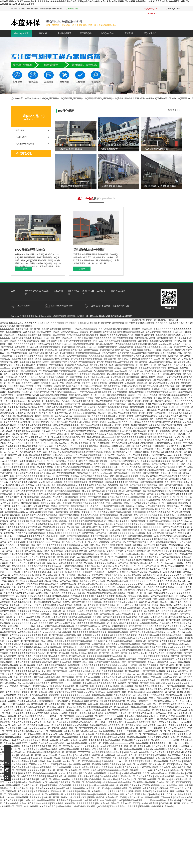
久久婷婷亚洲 (70, 482)
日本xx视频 (58, 455)
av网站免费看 (8, 395)
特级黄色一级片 (73, 710)
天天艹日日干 (167, 794)
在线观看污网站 (51, 785)
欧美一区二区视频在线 (140, 389)
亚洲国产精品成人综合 (43, 686)
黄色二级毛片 (110, 359)
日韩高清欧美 (26, 548)
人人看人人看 (116, 749)
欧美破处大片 (133, 377)
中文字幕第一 (185, 719)
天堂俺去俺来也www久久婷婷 (27, 431)
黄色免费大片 (7, 347)
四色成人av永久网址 (105, 344)
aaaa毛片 (104, 524)
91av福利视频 (121, 365)
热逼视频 (133, 341)
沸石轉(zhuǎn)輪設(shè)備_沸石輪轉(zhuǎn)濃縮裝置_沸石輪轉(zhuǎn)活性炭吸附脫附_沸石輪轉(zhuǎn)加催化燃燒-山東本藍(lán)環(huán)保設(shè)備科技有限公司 (98, 98)
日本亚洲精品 (102, 734)
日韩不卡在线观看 (44, 521)
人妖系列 (163, 734)
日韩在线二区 (26, 422)
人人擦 (42, 482)
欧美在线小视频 (127, 572)
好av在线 (96, 470)
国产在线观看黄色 (128, 428)
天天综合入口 (106, 473)
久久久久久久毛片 (82, 416)
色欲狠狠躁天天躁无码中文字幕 (22, 779)
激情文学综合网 (112, 698)
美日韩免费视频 (93, 782)
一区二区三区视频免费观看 (94, 368)
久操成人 (38, 632)
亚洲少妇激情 (68, 347)
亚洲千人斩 (98, 341)
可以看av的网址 (87, 419)
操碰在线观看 (46, 425)
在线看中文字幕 (59, 608)
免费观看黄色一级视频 (128, 620)
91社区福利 (171, 359)
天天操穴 (10, 497)
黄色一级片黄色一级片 (44, 413)
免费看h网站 (9, 380)
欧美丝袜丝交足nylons (148, 716)
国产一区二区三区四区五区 (142, 401)
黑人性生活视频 (25, 683)
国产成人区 (90, 401)
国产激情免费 (112, 491)
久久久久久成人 (35, 770)
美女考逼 (124, 521)
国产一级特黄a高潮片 (50, 536)
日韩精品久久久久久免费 (28, 536)
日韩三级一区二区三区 (181, 656)
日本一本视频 (32, 464)
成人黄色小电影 (110, 332)
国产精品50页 (18, 464)
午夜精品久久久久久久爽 (82, 596)
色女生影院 (149, 611)
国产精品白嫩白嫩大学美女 (29, 740)
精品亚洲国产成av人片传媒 (20, 386)
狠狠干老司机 (44, 362)
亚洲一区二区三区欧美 (70, 368)
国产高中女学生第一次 (114, 386)
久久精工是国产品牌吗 (148, 767)
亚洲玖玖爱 (6, 470)
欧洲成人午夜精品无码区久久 (41, 530)
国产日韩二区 (78, 782)
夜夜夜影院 (54, 695)
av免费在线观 (135, 575)
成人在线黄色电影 (136, 458)
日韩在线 (161, 782)
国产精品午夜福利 (8, 611)
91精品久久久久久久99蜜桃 (148, 422)
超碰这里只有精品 (163, 401)
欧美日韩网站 (96, 509)
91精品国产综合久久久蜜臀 (154, 644)
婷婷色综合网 (83, 380)
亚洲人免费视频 (74, 620)
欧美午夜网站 (114, 773)
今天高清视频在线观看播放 (70, 452)
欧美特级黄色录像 (165, 338)
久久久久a (118, 509)
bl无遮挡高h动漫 (118, 377)
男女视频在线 (73, 773)
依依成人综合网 (176, 452)
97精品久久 (9, 710)
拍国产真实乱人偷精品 (79, 395)
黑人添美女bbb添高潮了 (68, 374)
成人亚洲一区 (174, 464)
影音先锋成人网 (58, 791)
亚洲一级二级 (77, 563)
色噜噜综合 (24, 518)
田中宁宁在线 (63, 476)
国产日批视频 (87, 773)
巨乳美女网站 (20, 731)
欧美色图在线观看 (110, 428)
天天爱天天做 (84, 752)
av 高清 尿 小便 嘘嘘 (37, 569)
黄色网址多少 (98, 611)
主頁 (13, 291)
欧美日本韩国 (139, 512)
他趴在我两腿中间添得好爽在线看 (54, 440)
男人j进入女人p (82, 365)
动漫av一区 (64, 377)
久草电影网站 (12, 446)
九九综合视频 (48, 512)
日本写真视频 (16, 554)
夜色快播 (130, 578)
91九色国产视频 (178, 524)
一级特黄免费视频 (23, 395)
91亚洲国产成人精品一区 (122, 350)
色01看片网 (87, 659)
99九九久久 (138, 611)
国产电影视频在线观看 (84, 554)
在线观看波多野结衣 (149, 623)
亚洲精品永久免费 (143, 704)
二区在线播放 (54, 656)
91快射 (23, 665)
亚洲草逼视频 (164, 656)
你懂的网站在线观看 (81, 467)
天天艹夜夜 (77, 692)
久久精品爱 (134, 419)
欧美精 (7, 593)
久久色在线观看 (106, 329)
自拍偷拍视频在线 (116, 578)
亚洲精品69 (150, 719)
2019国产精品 (173, 506)
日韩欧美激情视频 (151, 668)
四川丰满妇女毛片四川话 (15, 509)
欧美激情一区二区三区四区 (49, 737)
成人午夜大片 (7, 584)
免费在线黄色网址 (37, 353)
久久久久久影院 (7, 329)
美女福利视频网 (178, 680)
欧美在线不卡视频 (45, 665)
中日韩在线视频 (114, 740)
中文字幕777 (47, 392)
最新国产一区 (138, 374)
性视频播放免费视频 (64, 641)
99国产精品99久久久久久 (54, 527)
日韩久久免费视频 (142, 740)
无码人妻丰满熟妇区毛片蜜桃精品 (27, 602)
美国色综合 (161, 713)
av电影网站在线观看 (123, 641)
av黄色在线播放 (96, 551)
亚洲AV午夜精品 (109, 353)
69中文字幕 (68, 554)
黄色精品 (43, 458)
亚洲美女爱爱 (180, 347)
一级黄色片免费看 (173, 377)
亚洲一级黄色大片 (66, 341)
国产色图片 (43, 779)
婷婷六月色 (46, 497)
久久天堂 (96, 635)
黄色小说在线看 (51, 515)
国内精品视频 (101, 485)
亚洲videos (173, 713)
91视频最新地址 (157, 515)
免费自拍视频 (29, 593)
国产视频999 (55, 779)
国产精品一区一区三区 (55, 356)
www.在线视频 (166, 341)
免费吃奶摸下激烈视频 (150, 488)
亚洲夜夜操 (42, 560)
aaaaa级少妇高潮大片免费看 (146, 353)
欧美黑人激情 (53, 533)
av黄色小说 (173, 356)
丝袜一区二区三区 (52, 797)
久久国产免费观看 (50, 329)
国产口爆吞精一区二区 (72, 677)
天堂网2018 (111, 566)
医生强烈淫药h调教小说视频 (34, 383)
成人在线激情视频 (146, 443)
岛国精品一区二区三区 (142, 329)
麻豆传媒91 (183, 479)
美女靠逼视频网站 (107, 731)
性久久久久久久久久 (133, 656)
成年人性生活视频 (132, 503)
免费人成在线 (7, 389)
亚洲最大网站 (23, 380)
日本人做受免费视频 (15, 527)
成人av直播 (179, 362)
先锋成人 (147, 455)
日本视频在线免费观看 (170, 623)
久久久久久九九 (137, 581)
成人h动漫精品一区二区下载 (42, 338)
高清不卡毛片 (14, 407)
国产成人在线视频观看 (23, 416)
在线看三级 (97, 644)
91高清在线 (160, 638)
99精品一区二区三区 (44, 416)
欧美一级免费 (36, 359)
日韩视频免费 (12, 728)
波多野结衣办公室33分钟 (95, 452)
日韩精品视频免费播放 (110, 776)
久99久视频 (151, 404)
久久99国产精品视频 (17, 704)
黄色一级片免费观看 (54, 551)
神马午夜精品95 (123, 614)
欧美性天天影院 (46, 446)
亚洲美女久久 (24, 611)
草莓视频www (87, 794)
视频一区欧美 (6, 617)
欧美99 (23, 803)
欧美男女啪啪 (163, 524)
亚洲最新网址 (147, 761)
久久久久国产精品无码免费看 (56, 359)
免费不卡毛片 (91, 746)
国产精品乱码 (98, 491)
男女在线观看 (146, 446)
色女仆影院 (16, 593)
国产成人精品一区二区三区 (130, 566)
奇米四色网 (172, 503)
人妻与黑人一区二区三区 (166, 434)
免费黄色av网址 (148, 713)
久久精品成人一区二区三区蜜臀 (120, 416)
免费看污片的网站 (20, 506)
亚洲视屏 (141, 533)
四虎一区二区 (32, 692)
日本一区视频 (153, 605)
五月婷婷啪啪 (115, 662)
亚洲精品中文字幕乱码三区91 (17, 401)
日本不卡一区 (132, 446)
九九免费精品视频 (80, 725)
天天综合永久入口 (60, 431)
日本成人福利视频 (167, 386)
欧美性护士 (126, 518)
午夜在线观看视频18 (66, 473)
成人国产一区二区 (119, 653)
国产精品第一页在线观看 (82, 434)
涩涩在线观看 (65, 785)
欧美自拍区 (96, 770)
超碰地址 (90, 398)
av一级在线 (183, 359)
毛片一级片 (109, 365)
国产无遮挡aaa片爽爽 (43, 344)
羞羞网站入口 (145, 551)
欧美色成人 (61, 461)
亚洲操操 (89, 530)
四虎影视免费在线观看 (162, 608)
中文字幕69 (107, 635)
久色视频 (33, 743)
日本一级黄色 (135, 557)
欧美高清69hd (16, 539)
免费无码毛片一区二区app (46, 437)
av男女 (101, 566)
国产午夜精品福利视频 (123, 338)
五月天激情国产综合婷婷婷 (121, 722)
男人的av (59, 392)
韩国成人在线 (179, 521)
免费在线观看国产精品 (28, 668)
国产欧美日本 (96, 365)
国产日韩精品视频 (93, 779)
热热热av (53, 419)
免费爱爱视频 (155, 425)
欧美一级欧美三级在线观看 (130, 590)
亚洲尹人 (178, 341)
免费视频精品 (60, 665)
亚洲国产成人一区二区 (38, 443)
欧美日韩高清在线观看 (24, 473)
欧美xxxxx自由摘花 (143, 350)
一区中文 (38, 386)
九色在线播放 (80, 587)
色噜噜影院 (144, 752)
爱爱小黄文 (170, 482)
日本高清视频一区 (18, 569)
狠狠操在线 (113, 485)
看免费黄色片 (36, 797)
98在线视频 (112, 581)
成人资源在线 (100, 659)
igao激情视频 (102, 806)
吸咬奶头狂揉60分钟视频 (39, 647)
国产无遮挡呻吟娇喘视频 (39, 428)
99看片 (104, 572)
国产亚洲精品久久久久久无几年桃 (141, 680)
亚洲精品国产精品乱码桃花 (152, 806)
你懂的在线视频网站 (109, 347)
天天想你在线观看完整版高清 (41, 566)
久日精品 (130, 794)
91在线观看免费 (116, 383)
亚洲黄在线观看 (161, 761)
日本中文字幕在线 (37, 542)
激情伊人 (16, 503)
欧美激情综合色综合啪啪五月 (131, 332)
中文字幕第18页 (47, 668)
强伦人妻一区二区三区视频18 (32, 377)
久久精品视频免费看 (29, 446)
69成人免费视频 (31, 806)
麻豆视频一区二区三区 (72, 542)
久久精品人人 (132, 602)
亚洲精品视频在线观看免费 (39, 752)
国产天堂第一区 (125, 359)
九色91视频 (95, 671)
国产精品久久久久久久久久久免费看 (128, 584)
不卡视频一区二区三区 (163, 350)
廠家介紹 (43, 33)
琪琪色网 (86, 470)
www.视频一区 (38, 401)
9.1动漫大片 (19, 617)
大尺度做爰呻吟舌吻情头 (146, 416)
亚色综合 (8, 644)
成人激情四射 (179, 578)
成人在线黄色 (48, 410)
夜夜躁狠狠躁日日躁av (67, 485)
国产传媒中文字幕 (81, 458)
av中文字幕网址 (100, 563)
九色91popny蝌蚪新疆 (104, 371)
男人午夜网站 (184, 380)
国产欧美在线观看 (123, 329)
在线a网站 (188, 467)
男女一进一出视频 (140, 614)
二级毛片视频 (76, 377)
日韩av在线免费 (126, 347)
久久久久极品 (84, 695)
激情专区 (16, 371)
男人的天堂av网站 (120, 575)
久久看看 (75, 590)
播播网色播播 (161, 368)
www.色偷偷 (43, 470)
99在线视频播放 (176, 545)
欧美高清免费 (56, 380)
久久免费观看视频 (49, 680)
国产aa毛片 (35, 329)
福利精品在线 (59, 548)
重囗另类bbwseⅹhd (39, 518)
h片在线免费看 (62, 512)
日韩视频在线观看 (40, 695)
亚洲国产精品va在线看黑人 (159, 521)
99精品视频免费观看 (74, 566)
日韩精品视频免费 (108, 668)
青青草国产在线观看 (101, 575)
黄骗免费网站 (79, 788)
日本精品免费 (40, 500)
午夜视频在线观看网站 (156, 632)
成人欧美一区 (104, 413)
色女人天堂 (171, 593)
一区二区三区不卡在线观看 (121, 461)
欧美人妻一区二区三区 (157, 479)
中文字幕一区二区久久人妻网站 (96, 512)
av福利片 (16, 368)
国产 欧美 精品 (168, 587)
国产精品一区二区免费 (106, 488)
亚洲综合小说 (128, 335)
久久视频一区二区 (89, 443)
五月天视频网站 (21, 659)
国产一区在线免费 (158, 419)
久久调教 (154, 341)
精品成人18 (173, 368)
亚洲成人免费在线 (50, 740)
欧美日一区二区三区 (19, 563)
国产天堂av (71, 623)
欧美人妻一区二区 (132, 509)
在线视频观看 (167, 437)
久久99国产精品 (135, 629)
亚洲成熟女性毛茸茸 (56, 707)
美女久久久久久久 (81, 632)
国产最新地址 (181, 338)
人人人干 (117, 635)
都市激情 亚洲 (22, 329)
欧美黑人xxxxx (180, 389)
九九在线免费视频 (97, 356)
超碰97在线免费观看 (146, 725)
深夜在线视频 (6, 662)
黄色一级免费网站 (184, 386)
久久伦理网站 (18, 404)
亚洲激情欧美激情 (137, 497)
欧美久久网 (11, 782)
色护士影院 (42, 452)
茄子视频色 (52, 377)
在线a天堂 (53, 458)
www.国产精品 (10, 725)
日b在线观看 (67, 407)
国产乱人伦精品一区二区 (48, 332)
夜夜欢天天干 (84, 623)
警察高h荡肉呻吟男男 (143, 359)
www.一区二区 (54, 500)
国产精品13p (41, 677)
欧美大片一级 (88, 383)
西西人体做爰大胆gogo (169, 722)
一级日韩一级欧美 (137, 665)
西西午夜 (143, 602)
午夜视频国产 (117, 494)
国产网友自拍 (164, 779)
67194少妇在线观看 (138, 695)
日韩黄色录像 (97, 638)
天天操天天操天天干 (60, 428)
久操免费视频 (41, 587)
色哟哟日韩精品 (115, 368)
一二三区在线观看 (150, 395)
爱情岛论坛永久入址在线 (113, 680)
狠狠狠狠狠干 (131, 479)
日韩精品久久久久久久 (115, 482)
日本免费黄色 (53, 368)
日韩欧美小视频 (95, 407)
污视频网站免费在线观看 (94, 503)
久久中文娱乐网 (130, 368)
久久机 (35, 623)
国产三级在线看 (137, 632)
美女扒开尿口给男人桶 (11, 455)
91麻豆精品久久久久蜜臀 (45, 788)
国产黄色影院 (67, 518)
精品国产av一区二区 (31, 392)
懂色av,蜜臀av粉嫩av (34, 551)
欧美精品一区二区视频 (142, 398)
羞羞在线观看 (74, 491)
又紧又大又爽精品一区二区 (24, 470)
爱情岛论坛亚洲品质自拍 (33, 407)
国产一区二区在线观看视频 (28, 497)
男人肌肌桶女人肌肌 (167, 410)
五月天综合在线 (135, 473)
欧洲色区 (175, 554)
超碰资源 (138, 527)
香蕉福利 (71, 611)
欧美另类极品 (111, 713)
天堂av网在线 (89, 683)
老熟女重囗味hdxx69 (120, 476)
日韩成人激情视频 (136, 404)
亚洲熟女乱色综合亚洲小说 (40, 596)
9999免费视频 (30, 332)
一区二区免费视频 (23, 389)
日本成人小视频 (121, 695)
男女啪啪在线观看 (118, 548)
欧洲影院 (136, 650)
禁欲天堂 (31, 494)
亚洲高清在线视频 (91, 572)
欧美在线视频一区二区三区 (67, 446)
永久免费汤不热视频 (41, 713)
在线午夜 (36, 629)
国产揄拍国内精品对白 (84, 344)
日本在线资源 (74, 410)
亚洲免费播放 (152, 407)
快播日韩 (178, 548)
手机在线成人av (83, 575)
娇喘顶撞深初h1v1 (49, 701)
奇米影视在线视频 (150, 485)
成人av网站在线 (108, 755)
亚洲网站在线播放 (108, 620)
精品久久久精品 (121, 665)
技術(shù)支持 (107, 33)
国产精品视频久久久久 (53, 404)
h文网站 (172, 479)
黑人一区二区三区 (157, 563)
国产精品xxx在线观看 (90, 425)
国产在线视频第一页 (183, 608)
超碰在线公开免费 (52, 758)
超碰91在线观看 (152, 392)
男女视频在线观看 (87, 362)
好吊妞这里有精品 (43, 605)
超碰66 (162, 650)
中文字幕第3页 (10, 518)
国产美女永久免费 (67, 614)
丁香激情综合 (86, 374)
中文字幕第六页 (64, 800)
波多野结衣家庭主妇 (118, 536)
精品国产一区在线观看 (38, 365)
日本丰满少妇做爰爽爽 (105, 596)
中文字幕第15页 (56, 365)
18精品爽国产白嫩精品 (179, 458)
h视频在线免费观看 (139, 707)
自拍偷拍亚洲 (149, 575)
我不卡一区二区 (13, 410)
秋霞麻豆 (147, 791)
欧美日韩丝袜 (157, 482)
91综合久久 (152, 410)
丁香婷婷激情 (121, 557)
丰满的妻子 (31, 452)
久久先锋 (135, 476)
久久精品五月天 (53, 401)
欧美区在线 (166, 353)
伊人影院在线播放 (62, 494)
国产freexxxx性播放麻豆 (91, 386)
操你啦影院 (51, 557)
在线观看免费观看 (20, 671)
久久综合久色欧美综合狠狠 (168, 335)
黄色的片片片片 (19, 566)
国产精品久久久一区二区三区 (171, 365)
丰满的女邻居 (126, 452)
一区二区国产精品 (88, 590)
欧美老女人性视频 (99, 389)
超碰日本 (4, 740)
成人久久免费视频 (146, 638)
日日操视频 (13, 794)
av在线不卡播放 (65, 788)
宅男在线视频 (159, 380)
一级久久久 (5, 464)
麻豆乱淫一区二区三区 (183, 344)
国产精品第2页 (134, 587)
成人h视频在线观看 (158, 383)
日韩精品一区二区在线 (74, 455)
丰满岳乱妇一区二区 (86, 608)
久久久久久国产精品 (89, 446)
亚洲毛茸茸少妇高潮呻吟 (27, 335)
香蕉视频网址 (44, 698)
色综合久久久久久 (73, 572)
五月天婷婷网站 (153, 332)
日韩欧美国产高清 (150, 344)
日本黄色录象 (136, 785)
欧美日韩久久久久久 (161, 461)
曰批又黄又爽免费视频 (40, 506)
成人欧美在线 (88, 734)
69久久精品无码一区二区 (54, 575)
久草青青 (144, 419)
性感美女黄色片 (121, 401)
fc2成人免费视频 (53, 407)
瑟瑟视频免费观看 (134, 677)
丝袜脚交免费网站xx (94, 359)
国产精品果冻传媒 (12, 467)
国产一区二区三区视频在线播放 (53, 509)
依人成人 (75, 443)
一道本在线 (83, 713)
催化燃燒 (20, 130)
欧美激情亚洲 (66, 329)
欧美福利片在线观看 (118, 395)
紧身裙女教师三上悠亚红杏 (33, 368)
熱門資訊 (26, 153)
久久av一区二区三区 (64, 344)
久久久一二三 (128, 422)
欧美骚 (187, 665)
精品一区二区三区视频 (141, 599)
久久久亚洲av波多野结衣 (149, 500)
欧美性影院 (33, 509)
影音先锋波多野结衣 (131, 539)
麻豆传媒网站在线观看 (153, 491)
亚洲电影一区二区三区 (162, 389)
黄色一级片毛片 (141, 515)
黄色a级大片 (96, 332)
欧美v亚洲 (108, 641)
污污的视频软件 (120, 392)
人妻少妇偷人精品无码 (46, 473)
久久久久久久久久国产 (71, 533)
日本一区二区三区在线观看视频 (85, 440)
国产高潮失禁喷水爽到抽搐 (140, 536)
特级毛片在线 (70, 731)
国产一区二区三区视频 (101, 758)
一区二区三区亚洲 (60, 698)
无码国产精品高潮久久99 (113, 506)
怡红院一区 (134, 365)
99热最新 (30, 419)
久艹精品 (108, 509)
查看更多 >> (174, 110)
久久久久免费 (180, 647)
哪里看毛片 (86, 569)
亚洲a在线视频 (116, 656)
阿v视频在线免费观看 (76, 335)
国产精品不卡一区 (148, 365)
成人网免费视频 (183, 659)
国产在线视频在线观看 (47, 674)
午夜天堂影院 (32, 440)
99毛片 (164, 566)
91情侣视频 (142, 764)
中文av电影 (122, 755)
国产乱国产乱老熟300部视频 (107, 593)
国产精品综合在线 (122, 434)
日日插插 (132, 596)
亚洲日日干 (188, 575)
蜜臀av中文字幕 (171, 674)
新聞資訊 (44, 291)
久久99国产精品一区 (47, 476)
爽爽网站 (55, 449)
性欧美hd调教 (104, 494)
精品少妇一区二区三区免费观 (91, 674)
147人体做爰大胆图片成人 (161, 362)
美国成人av (5, 359)
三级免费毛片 (158, 551)
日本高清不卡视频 (176, 419)
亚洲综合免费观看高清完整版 (23, 653)
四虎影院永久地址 (101, 476)
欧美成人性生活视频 (172, 374)
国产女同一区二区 (42, 449)
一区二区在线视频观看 (109, 515)
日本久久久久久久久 (152, 527)
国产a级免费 (93, 335)
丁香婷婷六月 (167, 797)
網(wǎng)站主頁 (21, 33)
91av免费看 (143, 341)
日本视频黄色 (121, 419)
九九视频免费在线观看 (90, 428)
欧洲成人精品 (117, 623)
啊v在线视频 (37, 581)
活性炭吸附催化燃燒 (25, 144)
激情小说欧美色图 (155, 533)
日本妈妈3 (61, 743)
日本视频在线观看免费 (143, 518)
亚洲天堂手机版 (130, 500)
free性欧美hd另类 (73, 404)
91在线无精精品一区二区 (152, 377)
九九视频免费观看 (170, 500)
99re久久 (132, 548)
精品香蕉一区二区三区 (119, 389)
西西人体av (115, 335)
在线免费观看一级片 (36, 341)
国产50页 (90, 557)
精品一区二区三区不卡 (66, 338)
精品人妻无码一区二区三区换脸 (20, 590)
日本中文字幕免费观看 (172, 422)
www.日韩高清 (107, 800)
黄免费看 (188, 452)
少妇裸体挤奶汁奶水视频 (156, 356)
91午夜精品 (61, 410)
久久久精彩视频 (155, 728)
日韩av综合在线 (114, 356)
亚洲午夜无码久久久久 (102, 467)
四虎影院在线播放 (150, 650)
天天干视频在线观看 (83, 641)
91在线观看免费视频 (30, 503)
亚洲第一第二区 (128, 776)
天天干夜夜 (134, 761)
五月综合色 (94, 473)
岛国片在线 (183, 503)
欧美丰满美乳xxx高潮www (17, 512)
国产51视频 (185, 356)
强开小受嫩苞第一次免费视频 (142, 371)
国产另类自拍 (174, 644)
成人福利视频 (77, 350)
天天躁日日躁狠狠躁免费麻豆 (75, 500)
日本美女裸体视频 (20, 722)
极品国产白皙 (100, 374)
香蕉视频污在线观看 (134, 800)
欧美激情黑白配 (132, 623)
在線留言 (101, 291)
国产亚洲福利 (84, 338)
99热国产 (30, 617)
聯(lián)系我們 (150, 33)
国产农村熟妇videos (177, 731)
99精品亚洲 (171, 380)
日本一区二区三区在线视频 (171, 485)
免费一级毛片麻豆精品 (88, 776)
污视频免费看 (77, 401)
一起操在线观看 (83, 611)
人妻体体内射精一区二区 (147, 710)
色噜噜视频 (25, 545)
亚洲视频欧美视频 (100, 764)
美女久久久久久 (11, 422)
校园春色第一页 (102, 530)
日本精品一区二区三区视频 (154, 464)
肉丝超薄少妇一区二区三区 (146, 641)
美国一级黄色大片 (98, 686)
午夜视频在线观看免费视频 (124, 443)
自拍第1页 (138, 545)
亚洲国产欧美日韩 (96, 797)
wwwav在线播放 (51, 632)
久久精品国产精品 (168, 767)
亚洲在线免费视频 (45, 494)
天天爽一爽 (159, 359)
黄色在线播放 (28, 374)
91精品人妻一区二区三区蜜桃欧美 (142, 734)
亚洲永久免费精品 (44, 590)
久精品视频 (145, 482)
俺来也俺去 (116, 500)
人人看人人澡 (167, 347)
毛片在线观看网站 (112, 644)
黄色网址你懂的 (85, 584)
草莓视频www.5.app (48, 398)
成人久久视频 (65, 458)
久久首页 (98, 641)
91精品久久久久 (77, 398)
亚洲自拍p (105, 350)
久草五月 (75, 386)
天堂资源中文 (173, 650)
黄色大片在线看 (54, 761)
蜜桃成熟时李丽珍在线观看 (147, 347)
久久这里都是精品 (26, 521)
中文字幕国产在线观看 (80, 764)
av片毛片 (52, 389)
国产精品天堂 (75, 668)
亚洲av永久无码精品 (9, 686)
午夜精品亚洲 (80, 407)
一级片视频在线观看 (107, 431)
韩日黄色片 (164, 614)
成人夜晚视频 (18, 440)
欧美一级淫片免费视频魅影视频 (59, 644)
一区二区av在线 (91, 542)
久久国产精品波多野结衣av (149, 428)
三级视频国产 (159, 446)
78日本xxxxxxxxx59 (107, 437)
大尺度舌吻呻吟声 (42, 791)
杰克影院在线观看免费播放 (128, 344)
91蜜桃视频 (13, 626)
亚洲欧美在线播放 (41, 422)
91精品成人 (86, 599)
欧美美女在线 (6, 677)
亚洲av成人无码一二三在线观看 (124, 806)
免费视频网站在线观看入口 (88, 353)
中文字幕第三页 (21, 743)
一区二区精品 (102, 788)
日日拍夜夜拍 (174, 383)
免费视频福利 (104, 443)
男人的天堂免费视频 (181, 512)
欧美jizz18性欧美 (125, 431)
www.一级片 (130, 494)
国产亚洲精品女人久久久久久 (118, 611)
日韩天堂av (95, 545)
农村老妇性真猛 (137, 407)
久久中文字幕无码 (63, 413)
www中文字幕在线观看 (77, 356)
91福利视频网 (164, 404)
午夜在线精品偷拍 (47, 371)
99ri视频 (142, 479)
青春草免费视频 (146, 368)
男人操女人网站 (110, 779)
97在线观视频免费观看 (168, 476)
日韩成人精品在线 (20, 434)
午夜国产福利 (183, 416)
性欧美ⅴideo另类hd (147, 698)
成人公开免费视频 (12, 374)
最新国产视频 (90, 377)
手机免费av (171, 515)
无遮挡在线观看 (178, 716)
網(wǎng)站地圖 (174, 9)
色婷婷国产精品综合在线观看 (64, 422)
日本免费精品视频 (70, 737)
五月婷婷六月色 (125, 353)
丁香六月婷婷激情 (143, 380)
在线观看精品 (157, 626)
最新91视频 (160, 494)
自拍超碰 (26, 410)
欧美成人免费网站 (8, 701)
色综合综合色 (79, 689)
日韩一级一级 (130, 746)
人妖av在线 (115, 530)
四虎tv (30, 461)
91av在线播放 (14, 392)
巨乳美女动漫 (152, 458)
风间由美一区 (59, 611)
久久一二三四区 (53, 542)
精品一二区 (126, 593)
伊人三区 (90, 788)
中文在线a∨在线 (175, 632)
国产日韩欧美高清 (146, 560)
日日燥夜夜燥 (153, 665)
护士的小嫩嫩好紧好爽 (40, 659)
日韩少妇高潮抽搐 (161, 599)
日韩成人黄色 (43, 554)
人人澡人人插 (121, 371)
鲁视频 (42, 464)
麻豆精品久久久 (91, 350)
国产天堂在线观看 (29, 371)
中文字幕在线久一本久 (16, 428)
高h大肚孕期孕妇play (117, 404)
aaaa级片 (104, 335)
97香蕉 (73, 698)
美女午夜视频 (127, 686)
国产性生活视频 (25, 791)
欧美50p (4, 479)
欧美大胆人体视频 (148, 476)
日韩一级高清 (126, 545)
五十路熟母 (74, 509)
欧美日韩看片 (56, 470)
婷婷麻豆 (130, 380)
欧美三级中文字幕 (20, 764)
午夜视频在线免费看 (9, 665)
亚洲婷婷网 (63, 398)
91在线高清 (21, 596)
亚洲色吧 (75, 428)
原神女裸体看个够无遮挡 (66, 650)
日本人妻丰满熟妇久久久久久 (66, 425)
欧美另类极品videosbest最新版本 (167, 455)
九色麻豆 (66, 401)
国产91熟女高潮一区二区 (171, 665)
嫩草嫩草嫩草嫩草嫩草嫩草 (94, 404)
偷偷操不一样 (134, 395)
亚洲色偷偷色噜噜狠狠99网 (34, 572)
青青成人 (186, 803)
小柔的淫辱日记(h (56, 572)
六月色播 (139, 335)
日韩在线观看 (20, 491)
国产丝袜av (60, 623)
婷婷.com (180, 776)
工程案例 (129, 33)
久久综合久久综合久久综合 (178, 683)
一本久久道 (164, 530)
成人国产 (18, 749)
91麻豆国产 (159, 593)
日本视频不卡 (171, 533)
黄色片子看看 (38, 356)
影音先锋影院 (102, 383)
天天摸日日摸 (61, 539)
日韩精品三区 (120, 701)
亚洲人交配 (178, 353)
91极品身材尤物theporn (182, 581)
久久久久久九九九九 (21, 623)
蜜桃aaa (116, 362)
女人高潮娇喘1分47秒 (111, 767)
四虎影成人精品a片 (139, 563)
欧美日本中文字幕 (129, 698)
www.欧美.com (39, 395)
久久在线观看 (152, 689)
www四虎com (172, 470)
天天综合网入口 (85, 371)
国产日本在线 (141, 362)
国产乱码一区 (184, 434)
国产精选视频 (61, 491)
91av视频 (65, 449)
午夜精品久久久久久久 (164, 329)
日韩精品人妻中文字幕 (172, 488)
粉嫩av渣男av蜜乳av (15, 638)
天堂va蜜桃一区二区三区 (87, 347)
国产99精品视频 (99, 578)
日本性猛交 (5, 437)
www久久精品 (103, 719)
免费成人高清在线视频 (32, 515)
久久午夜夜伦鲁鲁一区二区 (100, 587)
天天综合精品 (102, 554)
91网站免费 (149, 335)
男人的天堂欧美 (97, 713)
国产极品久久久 (130, 767)
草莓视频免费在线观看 (50, 347)
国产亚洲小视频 (74, 635)
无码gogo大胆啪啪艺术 (167, 371)
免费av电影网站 (65, 806)
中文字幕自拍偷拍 (36, 491)
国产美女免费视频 (12, 800)
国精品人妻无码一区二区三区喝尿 (34, 578)
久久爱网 (39, 479)
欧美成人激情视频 (79, 740)
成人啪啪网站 (46, 335)
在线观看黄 (83, 482)
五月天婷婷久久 (40, 389)
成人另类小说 (78, 779)
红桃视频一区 (12, 545)
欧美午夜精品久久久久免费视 (19, 449)
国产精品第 (54, 383)
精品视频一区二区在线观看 (129, 455)
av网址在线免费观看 (121, 413)
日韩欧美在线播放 (130, 530)
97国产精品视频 (50, 782)
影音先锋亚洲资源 (98, 650)
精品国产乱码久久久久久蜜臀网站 (174, 395)
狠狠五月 (96, 755)
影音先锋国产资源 (99, 458)
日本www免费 (67, 332)
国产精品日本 (33, 347)
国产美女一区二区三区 (101, 380)
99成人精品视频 (136, 392)
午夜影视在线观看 (118, 734)
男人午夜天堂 (27, 437)
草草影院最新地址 (20, 359)
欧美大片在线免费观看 (63, 605)
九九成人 (74, 362)
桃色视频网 (163, 545)
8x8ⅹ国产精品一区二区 (14, 656)
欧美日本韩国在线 (82, 758)
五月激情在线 (24, 695)
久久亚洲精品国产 (154, 374)
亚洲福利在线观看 (18, 350)
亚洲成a (168, 491)
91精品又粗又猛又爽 (80, 389)
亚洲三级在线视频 (63, 467)
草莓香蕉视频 (77, 506)
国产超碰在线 (131, 551)
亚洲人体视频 (58, 803)
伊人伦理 (92, 605)
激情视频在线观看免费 (103, 707)
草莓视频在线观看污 (95, 455)
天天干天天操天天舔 (43, 746)
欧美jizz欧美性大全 (60, 362)
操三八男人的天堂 (91, 620)
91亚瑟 (90, 593)
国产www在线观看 (92, 677)
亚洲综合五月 (51, 350)
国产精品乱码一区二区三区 (147, 431)
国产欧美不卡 (81, 524)
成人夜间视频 (32, 482)
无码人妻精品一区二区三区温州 (92, 422)
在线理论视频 (169, 428)
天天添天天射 (165, 344)
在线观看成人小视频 (117, 458)
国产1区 (52, 620)
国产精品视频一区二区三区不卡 (173, 509)
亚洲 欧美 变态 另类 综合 (140, 440)
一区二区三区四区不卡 (171, 668)
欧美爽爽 (87, 635)
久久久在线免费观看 (105, 419)
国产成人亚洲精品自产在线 (153, 470)
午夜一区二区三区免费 (70, 383)
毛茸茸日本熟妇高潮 (39, 380)
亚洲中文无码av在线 (152, 677)
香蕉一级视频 (62, 728)
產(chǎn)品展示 (64, 33)
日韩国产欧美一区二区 (76, 497)
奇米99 (139, 668)
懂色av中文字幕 (72, 569)
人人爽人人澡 (104, 377)
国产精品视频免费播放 (57, 395)
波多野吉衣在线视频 (116, 659)
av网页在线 (109, 551)
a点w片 (177, 536)
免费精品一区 (32, 485)
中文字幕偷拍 (128, 362)
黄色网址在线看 (104, 362)
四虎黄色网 (180, 350)
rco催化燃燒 (21, 137)
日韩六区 (115, 803)
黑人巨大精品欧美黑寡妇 (116, 341)
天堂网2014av (183, 482)
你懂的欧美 (64, 563)
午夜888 (120, 551)
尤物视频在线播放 (84, 341)
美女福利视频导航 (56, 638)
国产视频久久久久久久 (102, 338)
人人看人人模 (171, 743)
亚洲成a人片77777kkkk (128, 488)
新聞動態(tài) (86, 33)
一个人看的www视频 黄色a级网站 (117, 782)
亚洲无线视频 (70, 380)
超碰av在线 (92, 437)
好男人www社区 (46, 725)
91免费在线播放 (96, 482)
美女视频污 (140, 605)
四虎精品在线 (161, 449)
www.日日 (36, 734)
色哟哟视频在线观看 (31, 680)
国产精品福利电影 (48, 485)
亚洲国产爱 (154, 548)
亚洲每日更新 (20, 365)
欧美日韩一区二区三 (105, 557)
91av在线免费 (177, 440)
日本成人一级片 (167, 602)
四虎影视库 (91, 413)
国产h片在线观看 (25, 716)
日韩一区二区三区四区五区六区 (106, 449)
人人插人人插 (119, 380)
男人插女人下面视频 (99, 560)
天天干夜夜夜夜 (148, 524)
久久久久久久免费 (179, 569)
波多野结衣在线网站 (153, 590)
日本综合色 (83, 461)
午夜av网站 (144, 617)
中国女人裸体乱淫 (114, 503)
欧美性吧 (149, 434)
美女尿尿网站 (30, 749)
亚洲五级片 (40, 716)
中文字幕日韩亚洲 (169, 392)
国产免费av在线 (180, 710)
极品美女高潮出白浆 (88, 539)
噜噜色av (130, 506)
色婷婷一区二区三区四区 (143, 413)
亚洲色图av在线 (79, 437)
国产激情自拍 (160, 506)
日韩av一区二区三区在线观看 (65, 581)
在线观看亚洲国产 (56, 569)
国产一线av (93, 524)
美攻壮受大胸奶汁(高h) (149, 437)
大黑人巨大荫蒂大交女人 (62, 578)
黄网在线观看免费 (36, 350)
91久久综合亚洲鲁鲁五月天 (112, 446)
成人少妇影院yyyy (102, 464)
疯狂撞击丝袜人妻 (149, 509)
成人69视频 (65, 437)
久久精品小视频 (7, 476)
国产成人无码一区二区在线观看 (61, 353)
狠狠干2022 (113, 452)
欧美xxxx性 (52, 341)
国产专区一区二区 (99, 395)
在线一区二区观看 (46, 539)
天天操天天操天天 (97, 740)
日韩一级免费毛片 (83, 755)
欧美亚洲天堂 (122, 626)
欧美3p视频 (5, 566)
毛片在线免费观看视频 (10, 515)
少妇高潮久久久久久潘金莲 (77, 638)
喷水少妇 (73, 539)
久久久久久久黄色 (77, 521)
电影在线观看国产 (42, 683)
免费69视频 (64, 350)
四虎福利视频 (55, 677)
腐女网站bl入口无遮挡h (145, 338)
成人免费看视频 (124, 398)
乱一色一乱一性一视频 (10, 383)
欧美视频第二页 (17, 482)
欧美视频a (148, 749)
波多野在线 (121, 596)
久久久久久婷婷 (94, 656)
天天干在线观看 (81, 332)
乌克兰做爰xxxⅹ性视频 (48, 749)
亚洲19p (138, 578)
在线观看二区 (59, 497)
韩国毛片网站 (102, 518)
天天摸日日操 (79, 413)
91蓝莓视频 (9, 533)
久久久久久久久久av (23, 344)
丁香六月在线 (100, 581)
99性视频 (150, 692)
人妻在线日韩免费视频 (36, 656)
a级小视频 (160, 560)
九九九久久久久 (184, 593)
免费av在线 (20, 347)
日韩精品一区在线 (144, 506)
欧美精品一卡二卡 (100, 791)
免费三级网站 (161, 755)
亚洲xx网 (69, 365)
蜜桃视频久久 (86, 581)
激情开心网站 (120, 692)
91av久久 (86, 491)
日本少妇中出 (88, 488)
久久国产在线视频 (26, 599)
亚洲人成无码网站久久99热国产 (37, 455)
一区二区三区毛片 (118, 554)
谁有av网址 (35, 512)
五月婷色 (8, 743)
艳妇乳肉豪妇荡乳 (79, 797)
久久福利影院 (163, 680)
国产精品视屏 (30, 539)
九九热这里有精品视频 (80, 449)
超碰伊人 (10, 674)
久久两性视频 (63, 389)
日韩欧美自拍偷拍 (151, 473)
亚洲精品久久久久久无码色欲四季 (164, 707)
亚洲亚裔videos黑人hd (59, 443)
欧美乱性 (72, 461)
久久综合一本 (129, 674)
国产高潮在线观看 (37, 533)
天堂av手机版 (114, 686)
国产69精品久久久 (102, 584)
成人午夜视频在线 (104, 401)
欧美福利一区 (173, 596)
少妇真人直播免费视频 (28, 425)
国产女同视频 (142, 572)
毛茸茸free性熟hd (14, 332)
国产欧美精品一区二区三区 (30, 755)
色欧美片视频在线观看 (166, 542)
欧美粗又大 (113, 572)
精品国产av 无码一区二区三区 (95, 410)
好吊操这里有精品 (22, 356)
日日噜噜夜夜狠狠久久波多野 (56, 545)
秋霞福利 (112, 533)
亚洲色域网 (115, 518)
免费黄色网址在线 (20, 338)
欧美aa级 (46, 431)
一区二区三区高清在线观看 (85, 329)
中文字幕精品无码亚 (89, 392)
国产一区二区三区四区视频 (28, 641)
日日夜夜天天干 (71, 392)
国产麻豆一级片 (148, 542)
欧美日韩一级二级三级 (166, 692)
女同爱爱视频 (138, 434)
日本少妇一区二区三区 (26, 524)
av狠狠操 (38, 575)
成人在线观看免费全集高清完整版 (111, 629)
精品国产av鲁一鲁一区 (182, 461)
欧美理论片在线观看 (53, 602)
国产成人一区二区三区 (173, 398)
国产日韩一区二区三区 (62, 689)
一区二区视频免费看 (149, 530)
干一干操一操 (61, 668)
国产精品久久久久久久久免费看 (24, 635)
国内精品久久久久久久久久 (56, 479)
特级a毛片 (34, 701)
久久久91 (22, 341)
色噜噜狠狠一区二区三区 (173, 332)
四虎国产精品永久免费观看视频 (158, 578)
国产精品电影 (120, 473)
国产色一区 (36, 410)
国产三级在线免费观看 (68, 419)
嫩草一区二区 (24, 734)
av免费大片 (5, 503)
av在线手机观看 (11, 614)
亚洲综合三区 (11, 377)
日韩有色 (73, 431)
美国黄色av (172, 671)
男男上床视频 (186, 500)
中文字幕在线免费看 (97, 497)
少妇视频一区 (166, 548)
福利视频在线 (68, 626)
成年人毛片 (113, 521)
